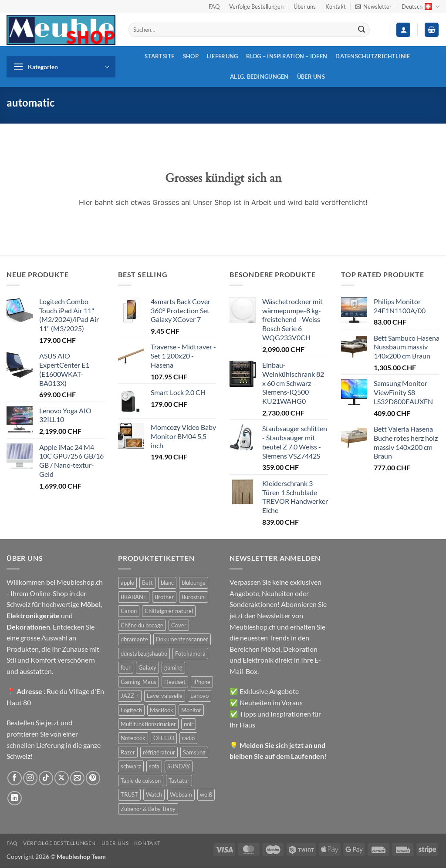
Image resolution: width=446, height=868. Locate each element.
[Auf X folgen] (62, 778)
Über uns (305, 7)
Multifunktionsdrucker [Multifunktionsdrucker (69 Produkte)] (148, 724)
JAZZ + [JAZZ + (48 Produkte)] (130, 696)
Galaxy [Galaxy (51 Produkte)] (147, 667)
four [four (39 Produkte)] (126, 667)
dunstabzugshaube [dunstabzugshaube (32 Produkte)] (144, 654)
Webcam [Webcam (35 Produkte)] (181, 794)
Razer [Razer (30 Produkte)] (128, 752)
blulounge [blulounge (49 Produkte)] (194, 583)
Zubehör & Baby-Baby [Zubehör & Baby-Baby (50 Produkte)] (148, 809)
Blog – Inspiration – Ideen (287, 56)
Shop (191, 56)
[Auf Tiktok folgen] (46, 778)
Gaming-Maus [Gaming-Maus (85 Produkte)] (139, 682)
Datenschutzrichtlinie (373, 56)
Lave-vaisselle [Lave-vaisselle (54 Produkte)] (165, 696)
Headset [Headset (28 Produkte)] (175, 682)
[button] (373, 7)
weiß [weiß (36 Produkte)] (206, 794)
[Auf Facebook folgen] (15, 778)
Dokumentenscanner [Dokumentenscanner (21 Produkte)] (182, 639)
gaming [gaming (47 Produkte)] (173, 667)
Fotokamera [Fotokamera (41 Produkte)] (190, 654)
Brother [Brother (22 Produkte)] (164, 597)
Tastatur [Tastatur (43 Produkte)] (179, 781)
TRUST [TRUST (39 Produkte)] (129, 794)
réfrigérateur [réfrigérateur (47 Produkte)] (159, 752)
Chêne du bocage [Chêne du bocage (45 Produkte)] (142, 625)
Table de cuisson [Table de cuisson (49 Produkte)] (141, 781)
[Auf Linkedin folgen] (15, 798)
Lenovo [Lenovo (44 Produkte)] (199, 696)
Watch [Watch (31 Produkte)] (154, 794)
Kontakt (336, 7)
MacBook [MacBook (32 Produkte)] (162, 710)
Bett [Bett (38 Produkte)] (147, 583)
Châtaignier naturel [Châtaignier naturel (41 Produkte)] (169, 611)
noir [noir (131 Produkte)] (189, 724)
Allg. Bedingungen (259, 77)
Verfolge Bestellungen (256, 7)
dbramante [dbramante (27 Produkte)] (134, 639)
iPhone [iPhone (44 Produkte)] (202, 682)
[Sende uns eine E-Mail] (77, 778)
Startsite (159, 56)
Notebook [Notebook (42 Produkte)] (133, 738)
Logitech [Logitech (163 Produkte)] (131, 710)
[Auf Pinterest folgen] (93, 778)
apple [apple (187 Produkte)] (127, 583)
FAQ (214, 7)
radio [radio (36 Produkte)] (188, 738)
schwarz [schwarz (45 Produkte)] (131, 766)
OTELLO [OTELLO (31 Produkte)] (164, 738)
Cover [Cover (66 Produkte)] (179, 625)
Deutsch (421, 7)
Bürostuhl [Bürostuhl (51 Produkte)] (194, 597)
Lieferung (222, 56)
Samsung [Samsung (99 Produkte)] (194, 752)
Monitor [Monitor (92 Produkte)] (191, 710)
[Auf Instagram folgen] (30, 778)
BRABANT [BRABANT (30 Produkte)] (134, 597)
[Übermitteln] (362, 30)
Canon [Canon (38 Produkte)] (129, 611)
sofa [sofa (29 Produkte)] (154, 766)
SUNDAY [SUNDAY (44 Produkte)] (179, 766)
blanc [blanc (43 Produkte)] (167, 583)
